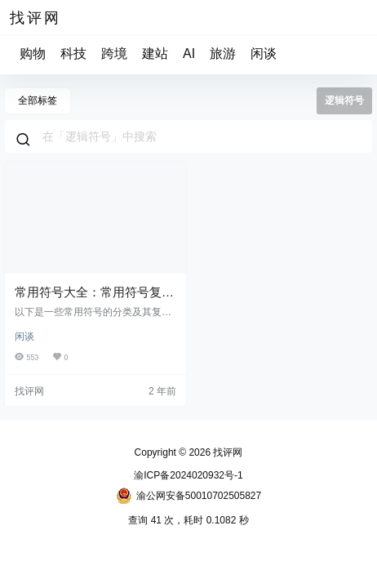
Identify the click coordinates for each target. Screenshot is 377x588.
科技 (73, 53)
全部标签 (38, 100)
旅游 (223, 53)
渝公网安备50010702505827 (188, 496)
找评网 (226, 452)
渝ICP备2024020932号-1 (188, 475)
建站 (155, 53)
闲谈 (264, 53)
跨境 (114, 53)
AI (189, 53)
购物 (33, 53)
